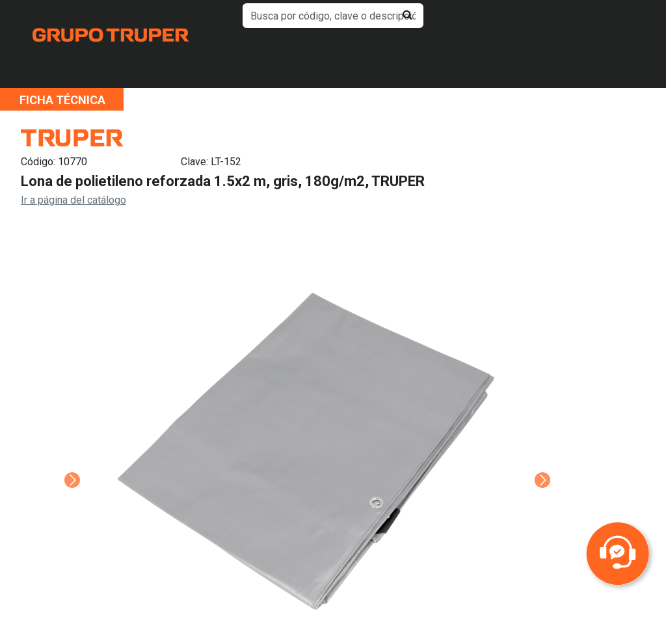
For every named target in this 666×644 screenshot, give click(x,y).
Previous (71, 462)
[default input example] (333, 16)
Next (541, 462)
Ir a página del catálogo (73, 200)
